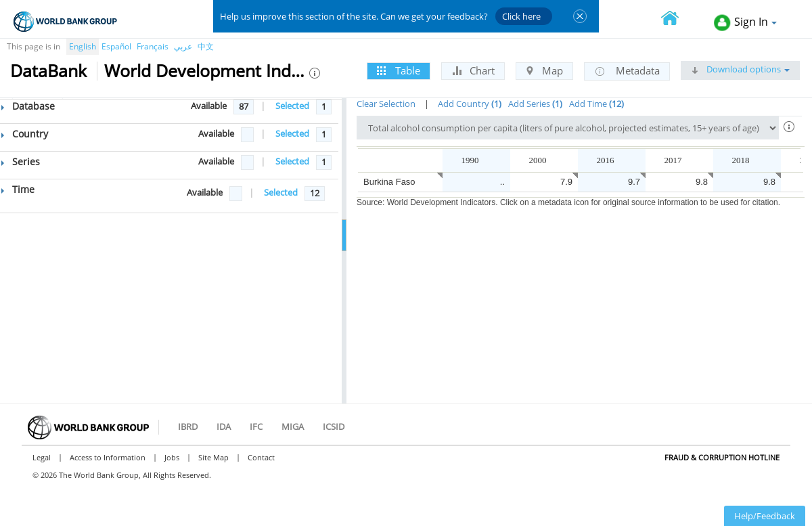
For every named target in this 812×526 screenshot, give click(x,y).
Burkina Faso (389, 182)
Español (116, 46)
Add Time (596, 104)
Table (399, 70)
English (83, 46)
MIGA (293, 426)
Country (25, 134)
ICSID (334, 426)
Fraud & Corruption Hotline (722, 457)
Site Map (213, 457)
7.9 (566, 182)
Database (28, 106)
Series (21, 161)
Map (544, 70)
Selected (292, 106)
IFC (256, 426)
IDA (224, 426)
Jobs (172, 457)
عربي (183, 46)
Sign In (745, 23)
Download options (740, 69)
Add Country (470, 104)
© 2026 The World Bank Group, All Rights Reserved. (122, 475)
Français (153, 46)
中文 (206, 46)
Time (18, 189)
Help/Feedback (765, 516)
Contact (261, 457)
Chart (473, 70)
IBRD (188, 426)
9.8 (702, 182)
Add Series (535, 104)
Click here (521, 16)
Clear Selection (386, 104)
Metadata (627, 71)
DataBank (48, 70)
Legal (42, 457)
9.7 (634, 182)
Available (209, 106)
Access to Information (108, 457)
